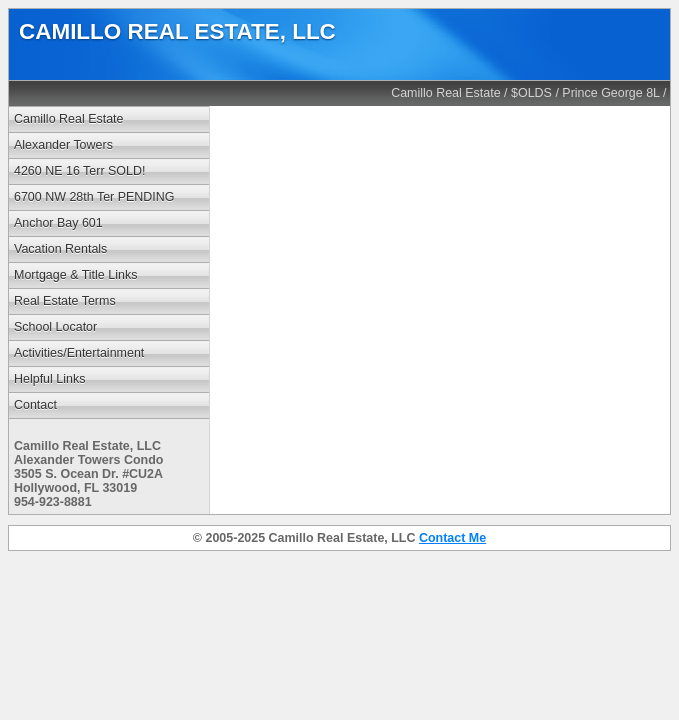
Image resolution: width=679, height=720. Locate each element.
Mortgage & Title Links (75, 275)
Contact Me (452, 538)
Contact (35, 405)
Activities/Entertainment (79, 353)
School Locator (55, 327)
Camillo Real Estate (446, 93)
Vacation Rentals (60, 249)
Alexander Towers (63, 145)
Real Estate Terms (65, 301)
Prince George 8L (610, 93)
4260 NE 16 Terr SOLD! (79, 171)
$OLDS (531, 93)
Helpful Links (49, 379)
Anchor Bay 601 (58, 223)
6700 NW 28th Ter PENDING (94, 197)
